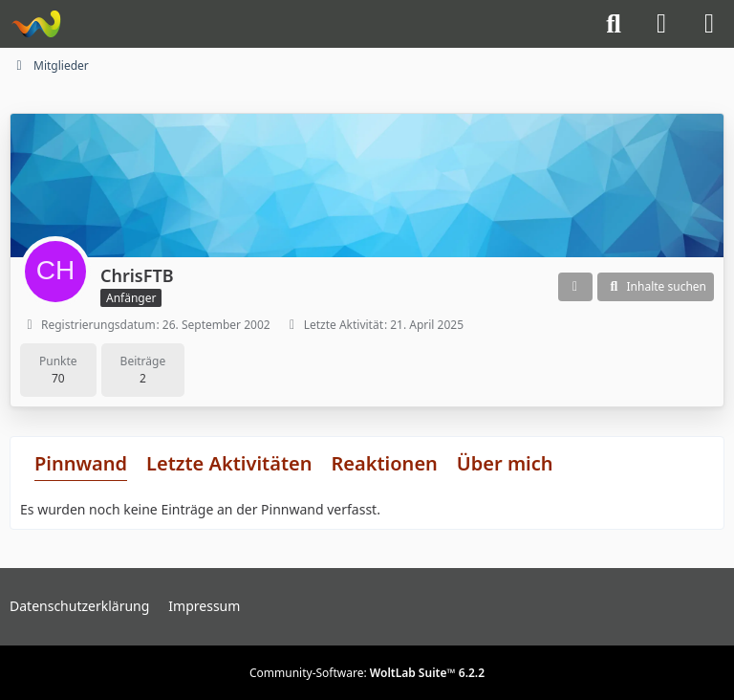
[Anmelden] (661, 24)
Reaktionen (384, 463)
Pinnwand (81, 463)
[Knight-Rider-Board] (36, 24)
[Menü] (709, 24)
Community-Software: (367, 673)
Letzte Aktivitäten (229, 463)
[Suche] (614, 24)
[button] (575, 287)
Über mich (505, 463)
